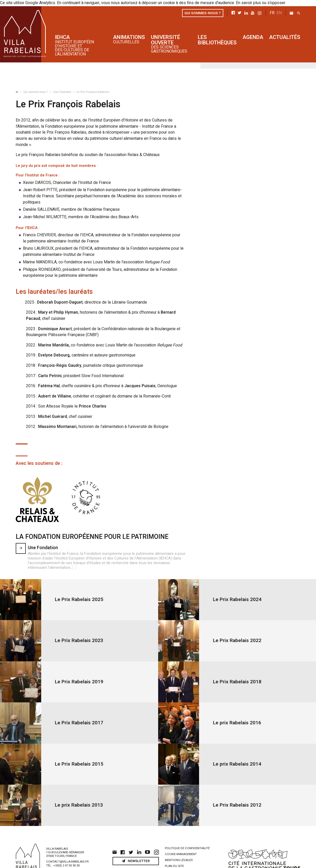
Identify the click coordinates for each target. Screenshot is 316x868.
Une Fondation (63, 92)
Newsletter (136, 846)
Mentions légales (179, 846)
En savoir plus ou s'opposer (249, 3)
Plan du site (174, 852)
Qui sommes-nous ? (36, 92)
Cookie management (181, 840)
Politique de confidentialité (187, 834)
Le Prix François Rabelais (93, 92)
